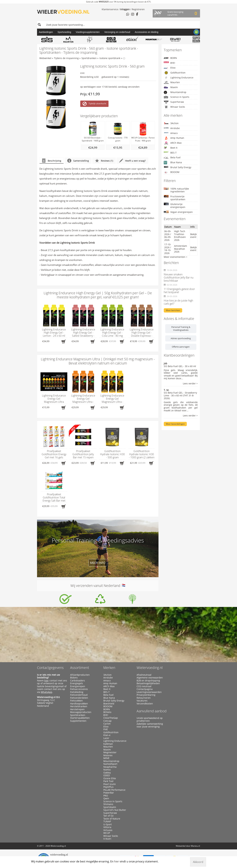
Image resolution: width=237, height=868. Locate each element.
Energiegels (77, 683)
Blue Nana (173, 163)
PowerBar (109, 793)
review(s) (124, 77)
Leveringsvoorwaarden (149, 692)
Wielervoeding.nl (150, 668)
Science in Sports (177, 97)
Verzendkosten (145, 704)
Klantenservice (110, 9)
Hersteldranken (79, 706)
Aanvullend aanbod (152, 711)
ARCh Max (173, 143)
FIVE (106, 729)
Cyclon (107, 724)
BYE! (169, 63)
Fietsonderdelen (79, 698)
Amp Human (174, 138)
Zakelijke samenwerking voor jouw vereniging (150, 725)
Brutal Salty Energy (178, 167)
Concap (107, 721)
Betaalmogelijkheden (148, 683)
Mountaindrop (175, 92)
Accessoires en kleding (147, 32)
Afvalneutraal (144, 675)
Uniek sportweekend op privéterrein (150, 719)
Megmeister (110, 752)
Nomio (107, 770)
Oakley (107, 773)
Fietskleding (77, 692)
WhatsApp (46, 692)
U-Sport (108, 824)
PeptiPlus (108, 787)
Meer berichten (173, 310)
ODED (107, 775)
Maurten (172, 82)
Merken (109, 668)
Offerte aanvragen (181, 347)
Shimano (108, 804)
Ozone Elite (110, 778)
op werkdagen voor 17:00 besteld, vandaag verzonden (110, 87)
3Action (171, 123)
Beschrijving (52, 161)
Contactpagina (145, 689)
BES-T (170, 153)
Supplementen (78, 721)
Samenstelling (78, 161)
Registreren (138, 9)
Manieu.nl (195, 846)
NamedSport (110, 764)
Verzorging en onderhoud (117, 32)
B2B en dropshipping (148, 681)
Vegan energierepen (178, 212)
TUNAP (107, 821)
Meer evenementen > (176, 257)
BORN (170, 58)
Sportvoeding (64, 32)
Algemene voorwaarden (150, 678)
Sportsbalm (110, 807)
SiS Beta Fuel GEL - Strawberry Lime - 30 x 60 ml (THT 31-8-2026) (180, 395)
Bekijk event (193, 236)
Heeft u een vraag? (132, 161)
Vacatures (142, 701)
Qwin (106, 798)
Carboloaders (78, 681)
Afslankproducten (80, 675)
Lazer (106, 738)
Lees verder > (190, 384)
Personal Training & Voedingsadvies (181, 328)
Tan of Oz (108, 816)
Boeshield (109, 704)
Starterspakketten (80, 718)
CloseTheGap (111, 718)
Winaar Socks (174, 107)
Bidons (74, 678)
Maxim (171, 87)
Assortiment (80, 668)
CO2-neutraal (144, 686)
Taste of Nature (112, 819)
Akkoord (198, 862)
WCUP (107, 833)
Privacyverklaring (146, 695)
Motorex (108, 755)
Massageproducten (81, 712)
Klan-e (107, 735)
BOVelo (107, 712)
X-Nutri (107, 839)
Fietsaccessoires (79, 689)
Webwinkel (45, 58)
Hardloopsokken (79, 704)
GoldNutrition (175, 73)
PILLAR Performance (114, 790)
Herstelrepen (77, 709)
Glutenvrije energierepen (175, 206)
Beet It (171, 148)
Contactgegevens (50, 668)
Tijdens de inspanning (66, 58)
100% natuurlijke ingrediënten (176, 190)
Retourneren (144, 698)
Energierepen (78, 686)
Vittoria (107, 827)
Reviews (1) (104, 161)
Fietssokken (76, 701)
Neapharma (110, 767)
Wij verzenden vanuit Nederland (98, 586)
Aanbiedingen (46, 32)
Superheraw (174, 102)
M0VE (106, 758)
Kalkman (108, 744)
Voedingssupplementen (88, 32)
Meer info (98, 563)
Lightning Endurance (179, 78)
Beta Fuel (172, 157)
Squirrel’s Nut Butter (115, 810)
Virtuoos (108, 830)
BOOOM (172, 172)
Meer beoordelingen (175, 424)
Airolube (172, 128)
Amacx (171, 133)
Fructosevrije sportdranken (175, 198)
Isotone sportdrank (110, 58)
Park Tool (108, 781)
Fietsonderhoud (79, 695)
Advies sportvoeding (181, 338)
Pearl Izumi (110, 784)
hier (46, 681)
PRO (106, 796)
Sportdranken (89, 58)
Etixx (170, 68)
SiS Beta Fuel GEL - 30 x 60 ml (180, 366)
